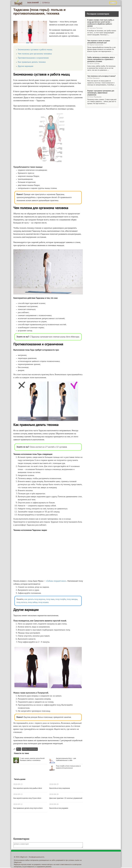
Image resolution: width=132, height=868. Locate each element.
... (108, 35)
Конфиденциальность (37, 857)
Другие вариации (26, 66)
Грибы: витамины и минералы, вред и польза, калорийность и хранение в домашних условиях (101, 60)
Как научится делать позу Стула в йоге (27, 798)
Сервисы (46, 3)
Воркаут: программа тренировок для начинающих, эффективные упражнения (101, 93)
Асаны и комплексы (30, 749)
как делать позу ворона (34, 599)
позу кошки (43, 602)
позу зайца (33, 602)
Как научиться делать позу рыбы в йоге (28, 788)
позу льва (50, 599)
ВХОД (113, 3)
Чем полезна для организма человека (35, 54)
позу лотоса (22, 602)
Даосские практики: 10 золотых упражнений (66, 798)
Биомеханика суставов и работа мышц (35, 50)
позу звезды (72, 599)
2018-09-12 (18, 804)
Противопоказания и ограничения (33, 58)
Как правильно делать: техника (32, 62)
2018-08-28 (54, 794)
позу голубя (61, 599)
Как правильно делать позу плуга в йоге (28, 808)
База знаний (33, 3)
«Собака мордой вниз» (56, 581)
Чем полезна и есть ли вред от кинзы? (101, 76)
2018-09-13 (18, 784)
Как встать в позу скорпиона (60, 788)
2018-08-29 (54, 784)
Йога (19, 749)
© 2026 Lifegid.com (21, 857)
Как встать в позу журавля (59, 808)
